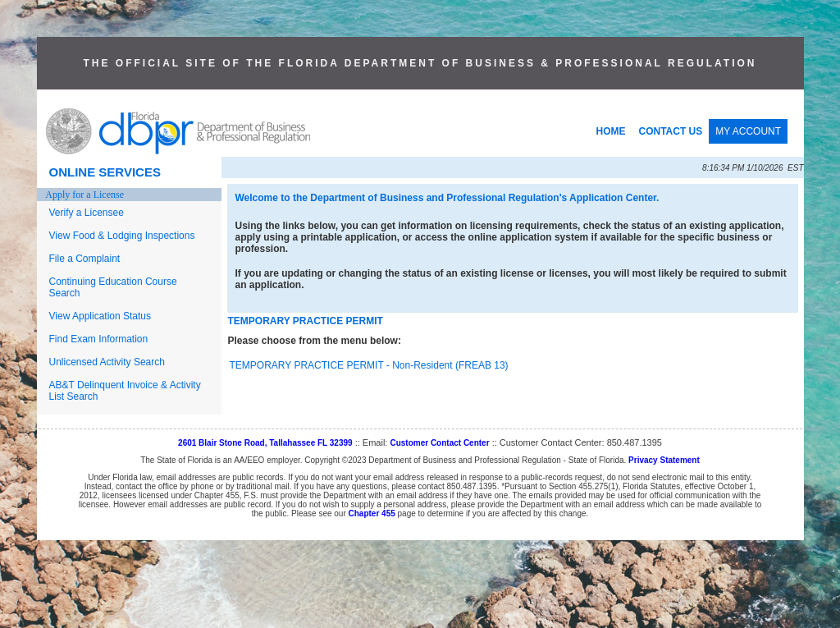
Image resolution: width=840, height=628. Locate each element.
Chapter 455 (372, 513)
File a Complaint (85, 259)
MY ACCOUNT (748, 131)
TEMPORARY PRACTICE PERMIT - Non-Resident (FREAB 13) (369, 365)
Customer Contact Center (439, 443)
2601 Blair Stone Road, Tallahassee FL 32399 (265, 443)
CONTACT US (671, 131)
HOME (611, 131)
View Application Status (100, 316)
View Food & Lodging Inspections (122, 236)
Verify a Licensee (87, 213)
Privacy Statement (664, 460)
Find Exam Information (99, 339)
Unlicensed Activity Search (107, 362)
